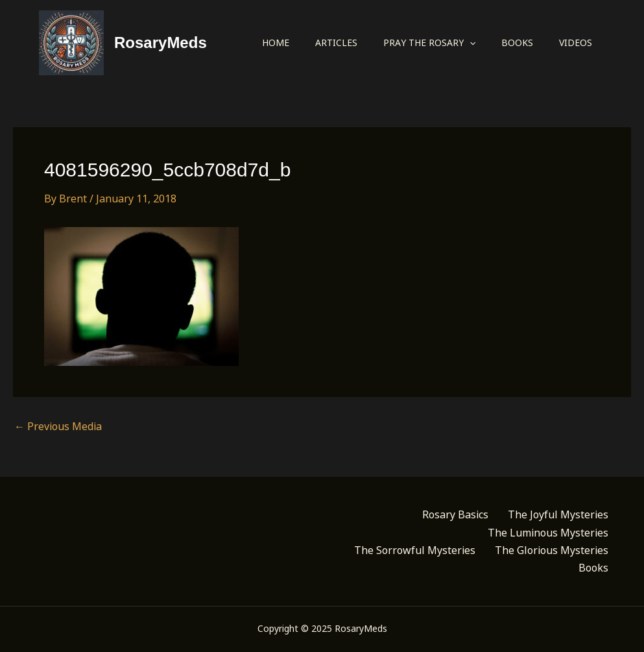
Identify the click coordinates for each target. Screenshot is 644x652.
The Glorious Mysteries (552, 550)
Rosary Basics (455, 514)
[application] (470, 43)
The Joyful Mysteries (558, 514)
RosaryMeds (161, 42)
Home (276, 42)
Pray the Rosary (429, 43)
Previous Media (58, 426)
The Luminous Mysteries (548, 533)
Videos (576, 42)
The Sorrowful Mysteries (415, 550)
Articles (336, 42)
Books (517, 42)
